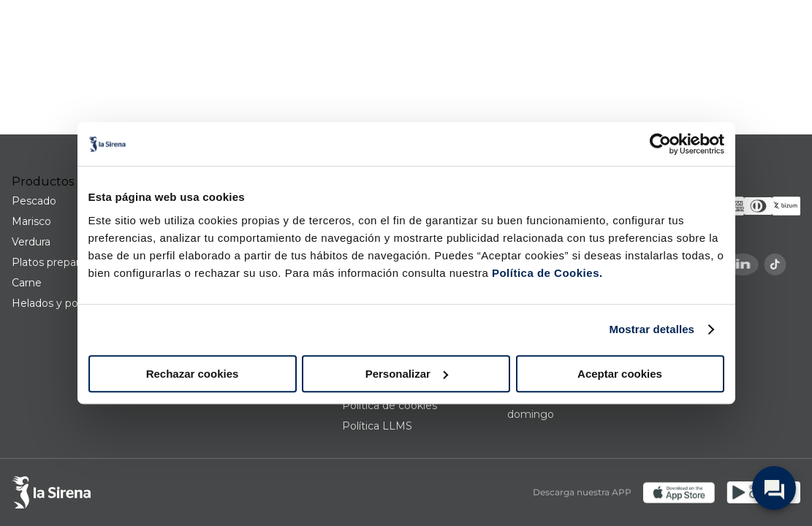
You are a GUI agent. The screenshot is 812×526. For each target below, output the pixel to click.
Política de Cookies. (545, 273)
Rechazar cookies (193, 374)
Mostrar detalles (652, 329)
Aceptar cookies (620, 374)
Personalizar (407, 374)
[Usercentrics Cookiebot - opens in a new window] (660, 144)
